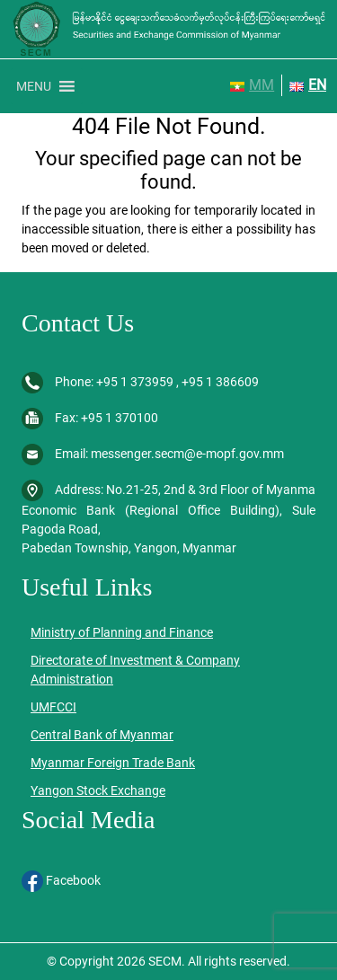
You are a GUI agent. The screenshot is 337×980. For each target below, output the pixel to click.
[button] (34, 86)
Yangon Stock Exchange (98, 790)
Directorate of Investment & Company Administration (135, 670)
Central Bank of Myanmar (102, 735)
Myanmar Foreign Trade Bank (113, 763)
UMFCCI (53, 707)
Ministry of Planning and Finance (122, 632)
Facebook (61, 880)
